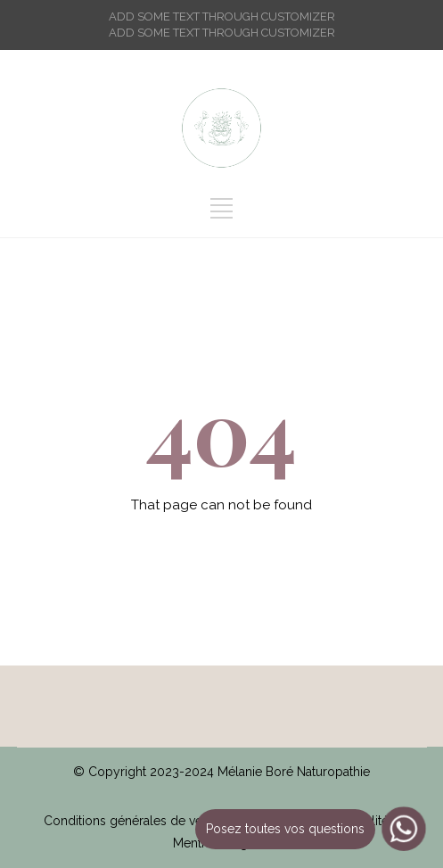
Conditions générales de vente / (139, 821)
